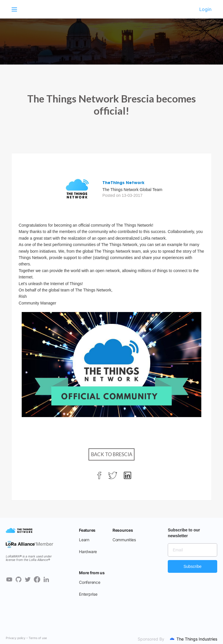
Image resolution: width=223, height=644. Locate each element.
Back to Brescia (112, 454)
